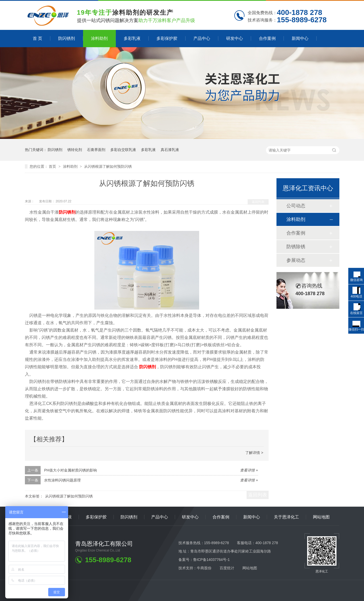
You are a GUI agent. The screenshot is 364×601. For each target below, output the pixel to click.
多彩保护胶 (167, 38)
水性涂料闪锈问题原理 (62, 480)
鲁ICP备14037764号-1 (211, 560)
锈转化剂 (75, 150)
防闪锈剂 (67, 38)
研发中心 (235, 38)
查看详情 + (249, 470)
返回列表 (258, 202)
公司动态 (296, 206)
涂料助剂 (99, 38)
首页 (53, 166)
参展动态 (296, 260)
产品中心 (202, 38)
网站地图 (321, 517)
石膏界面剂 (96, 150)
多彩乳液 (132, 38)
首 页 (37, 38)
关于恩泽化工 (286, 517)
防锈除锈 (296, 247)
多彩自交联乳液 (123, 150)
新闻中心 (300, 38)
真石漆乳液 (170, 150)
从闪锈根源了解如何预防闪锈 (108, 166)
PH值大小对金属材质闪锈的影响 (70, 470)
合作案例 (267, 38)
